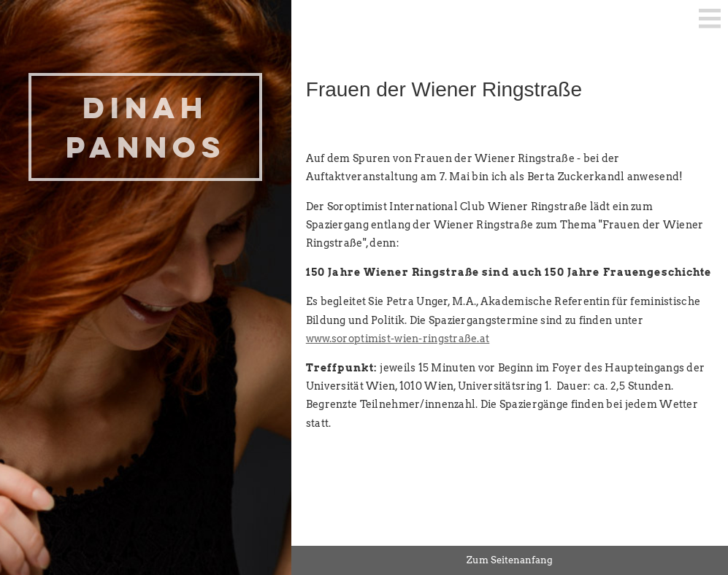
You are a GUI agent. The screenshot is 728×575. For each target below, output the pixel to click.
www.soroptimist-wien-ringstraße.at (398, 339)
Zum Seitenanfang (510, 560)
